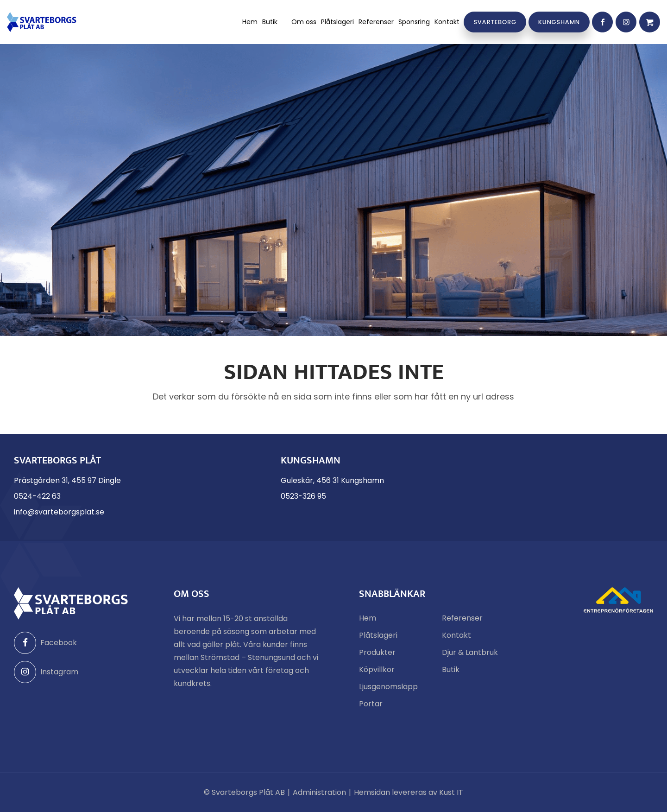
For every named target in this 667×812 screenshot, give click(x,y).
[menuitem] (250, 22)
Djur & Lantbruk (470, 652)
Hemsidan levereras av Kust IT (409, 792)
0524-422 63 (37, 496)
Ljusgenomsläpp (388, 687)
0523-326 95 (303, 496)
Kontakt (456, 635)
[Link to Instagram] (626, 22)
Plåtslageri (378, 635)
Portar (371, 704)
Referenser (462, 618)
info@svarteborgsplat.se (59, 512)
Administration (319, 792)
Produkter (377, 652)
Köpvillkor (377, 669)
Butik (451, 669)
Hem (368, 618)
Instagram (46, 672)
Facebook (45, 643)
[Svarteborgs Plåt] (42, 22)
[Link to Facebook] (602, 22)
